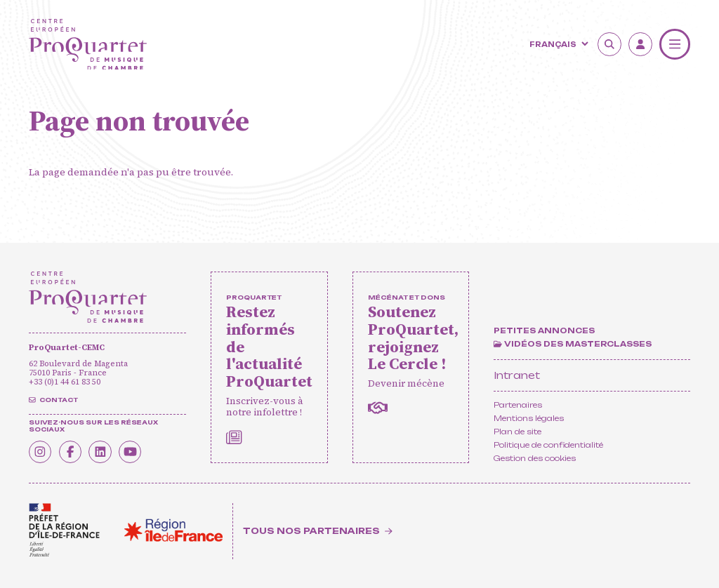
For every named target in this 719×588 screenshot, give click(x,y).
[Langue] (558, 44)
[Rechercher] (609, 44)
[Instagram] (41, 451)
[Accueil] (88, 45)
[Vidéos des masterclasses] (573, 345)
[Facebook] (72, 451)
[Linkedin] (103, 451)
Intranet (517, 375)
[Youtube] (133, 451)
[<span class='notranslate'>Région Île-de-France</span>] (173, 530)
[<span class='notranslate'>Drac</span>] (64, 530)
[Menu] (675, 44)
